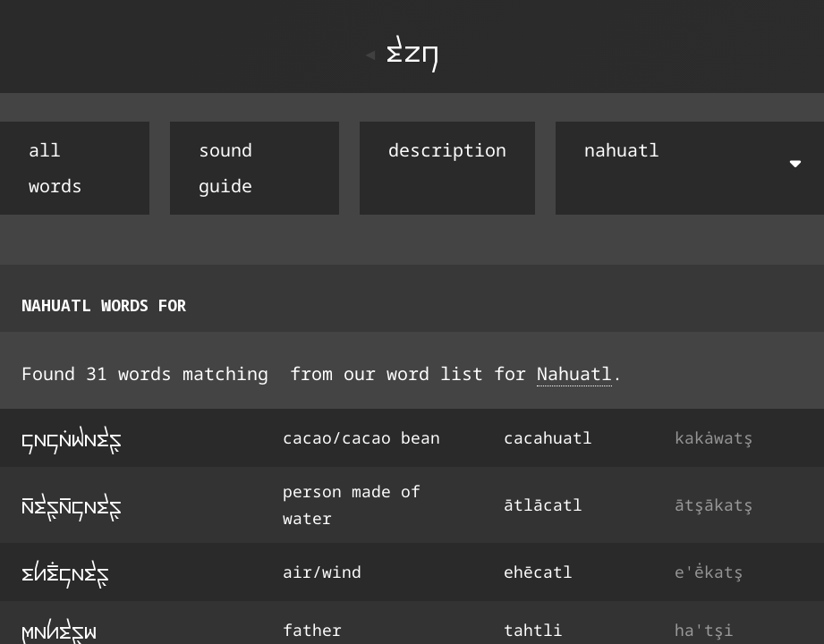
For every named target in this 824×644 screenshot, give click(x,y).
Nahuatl (574, 373)
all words (55, 168)
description (447, 150)
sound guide (225, 168)
